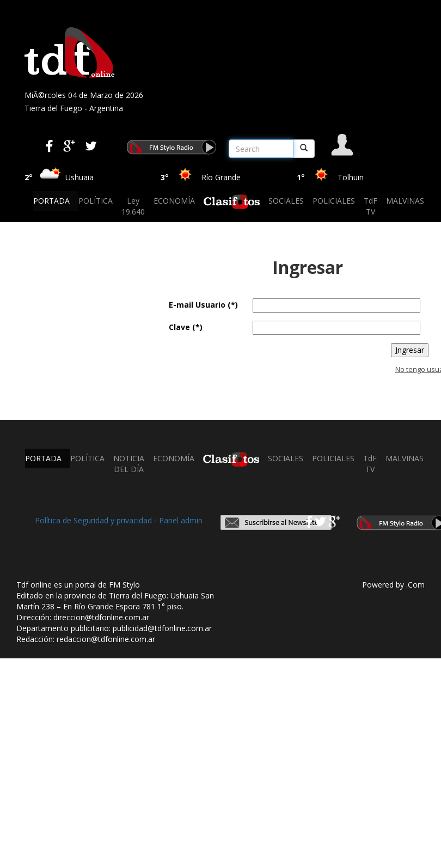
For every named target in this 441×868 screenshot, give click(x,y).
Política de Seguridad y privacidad (93, 520)
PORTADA (51, 201)
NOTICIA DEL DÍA (129, 464)
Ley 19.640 (133, 206)
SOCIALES (286, 201)
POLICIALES (334, 201)
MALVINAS (405, 201)
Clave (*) (186, 327)
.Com (415, 585)
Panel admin (181, 520)
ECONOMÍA (174, 201)
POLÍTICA (96, 201)
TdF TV (370, 206)
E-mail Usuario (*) (203, 305)
